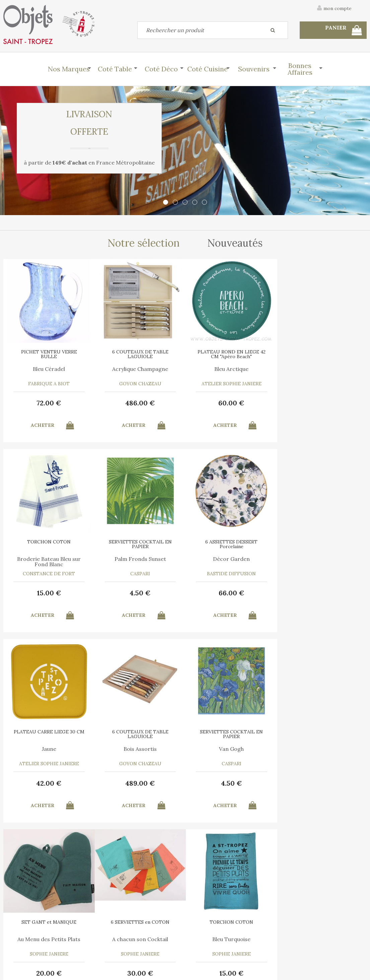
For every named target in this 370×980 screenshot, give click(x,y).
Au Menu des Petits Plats (140, 749)
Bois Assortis (321, 559)
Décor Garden (140, 559)
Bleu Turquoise (321, 749)
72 (49, 403)
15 (321, 403)
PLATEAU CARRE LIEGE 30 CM (231, 542)
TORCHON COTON (321, 352)
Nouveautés (235, 243)
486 (139, 403)
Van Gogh (49, 749)
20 (139, 783)
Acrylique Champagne (139, 369)
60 (230, 403)
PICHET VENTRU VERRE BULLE (49, 354)
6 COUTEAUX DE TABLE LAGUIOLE (140, 354)
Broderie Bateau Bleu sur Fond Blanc (321, 372)
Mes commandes (27, 943)
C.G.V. (306, 892)
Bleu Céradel (49, 369)
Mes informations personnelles (133, 943)
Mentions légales (348, 892)
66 (139, 593)
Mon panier (111, 928)
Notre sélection (143, 243)
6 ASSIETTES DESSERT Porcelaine (140, 544)
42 (230, 593)
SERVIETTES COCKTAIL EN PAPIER (49, 544)
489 (321, 593)
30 (230, 783)
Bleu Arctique (230, 369)
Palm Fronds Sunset (49, 559)
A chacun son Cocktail (231, 749)
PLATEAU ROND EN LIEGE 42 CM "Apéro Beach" (231, 354)
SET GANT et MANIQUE (140, 732)
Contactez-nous (26, 928)
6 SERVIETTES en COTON (231, 732)
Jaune (231, 559)
